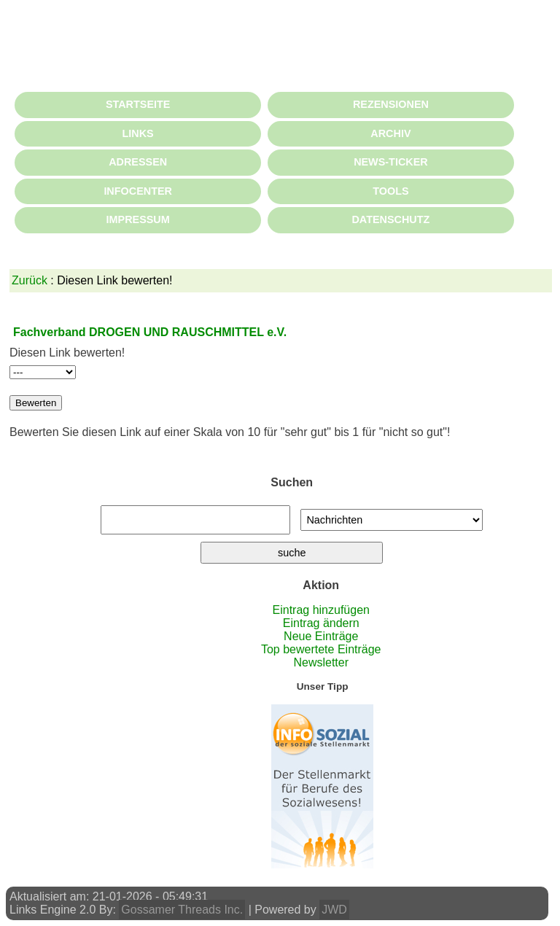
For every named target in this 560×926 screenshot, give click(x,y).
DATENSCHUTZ (390, 219)
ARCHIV (390, 133)
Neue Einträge (321, 636)
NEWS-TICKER (391, 162)
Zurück (30, 280)
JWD (334, 910)
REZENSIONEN (391, 104)
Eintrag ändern (321, 623)
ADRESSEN (138, 162)
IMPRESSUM (138, 219)
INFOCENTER (138, 191)
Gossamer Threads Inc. (182, 910)
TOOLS (390, 191)
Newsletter (321, 662)
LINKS (138, 133)
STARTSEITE (138, 104)
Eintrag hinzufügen (321, 610)
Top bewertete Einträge (321, 649)
